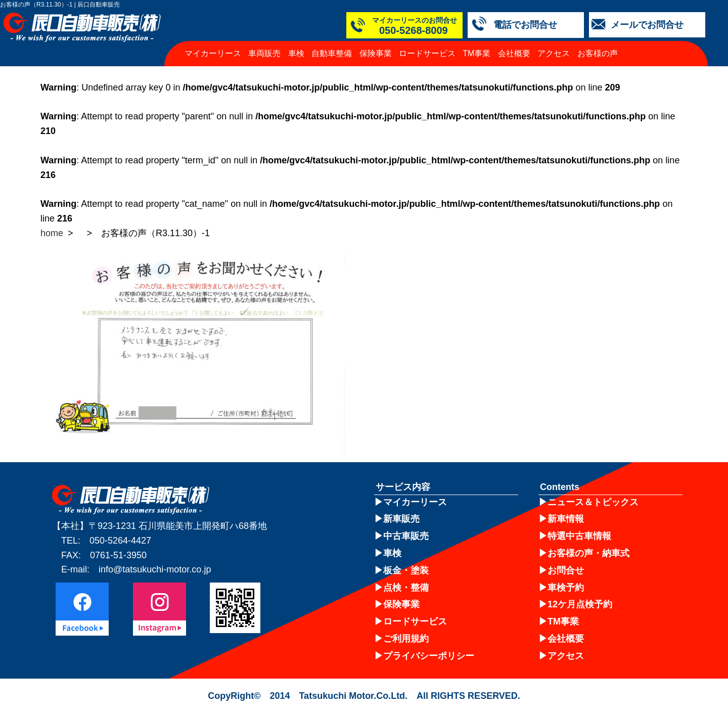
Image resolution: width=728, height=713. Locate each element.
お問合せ (566, 570)
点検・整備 (406, 588)
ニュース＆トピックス (593, 502)
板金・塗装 (406, 570)
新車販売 (401, 519)
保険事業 (376, 53)
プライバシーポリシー (429, 656)
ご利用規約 (406, 639)
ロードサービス (427, 53)
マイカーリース (213, 53)
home (52, 233)
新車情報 (566, 519)
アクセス (554, 53)
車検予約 (566, 588)
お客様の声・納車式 (588, 553)
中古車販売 (406, 536)
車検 (296, 53)
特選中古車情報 (579, 536)
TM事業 (476, 53)
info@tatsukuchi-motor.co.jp (155, 569)
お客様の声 (598, 53)
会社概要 (514, 53)
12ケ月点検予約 (580, 604)
